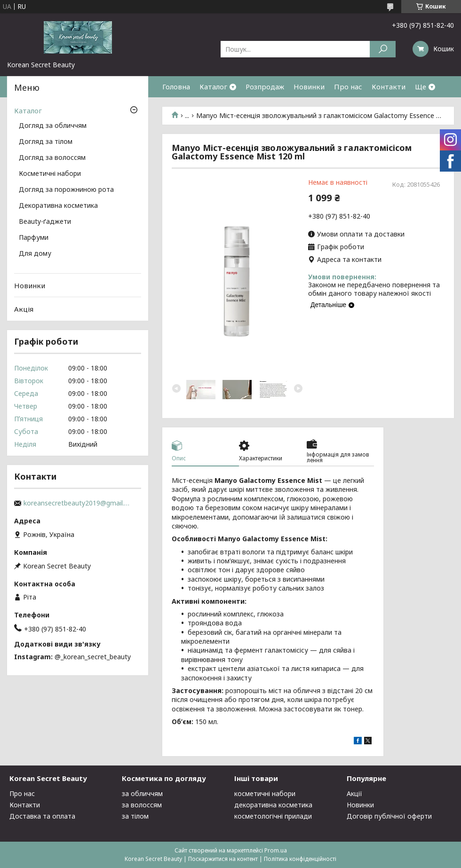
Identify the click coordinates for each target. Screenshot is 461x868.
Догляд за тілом (46, 142)
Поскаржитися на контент (223, 859)
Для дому (35, 254)
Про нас (348, 87)
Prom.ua (276, 850)
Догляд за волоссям (52, 158)
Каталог (213, 87)
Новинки (309, 87)
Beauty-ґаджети (45, 222)
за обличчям (142, 793)
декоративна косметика (273, 805)
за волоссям (142, 805)
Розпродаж (265, 87)
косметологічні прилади (273, 816)
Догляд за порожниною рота (66, 190)
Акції (354, 793)
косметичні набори (265, 793)
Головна (176, 87)
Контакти (389, 87)
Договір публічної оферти (389, 816)
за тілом (135, 816)
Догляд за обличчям (53, 126)
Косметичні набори (50, 174)
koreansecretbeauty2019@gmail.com (78, 503)
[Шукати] (383, 49)
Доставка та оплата (42, 816)
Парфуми (34, 238)
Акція (24, 309)
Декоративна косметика (58, 206)
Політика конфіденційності (300, 859)
